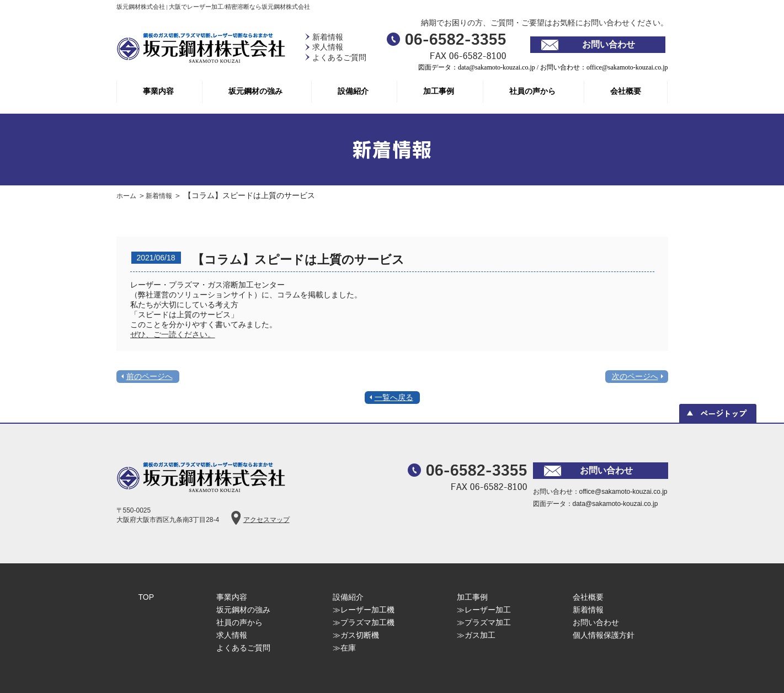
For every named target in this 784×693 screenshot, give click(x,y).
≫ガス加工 (476, 635)
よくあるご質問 (339, 58)
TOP (146, 597)
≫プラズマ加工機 (364, 622)
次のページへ (635, 376)
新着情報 (328, 37)
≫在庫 (344, 648)
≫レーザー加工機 (364, 610)
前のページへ (150, 376)
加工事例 (439, 91)
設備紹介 (353, 91)
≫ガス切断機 (356, 635)
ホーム (127, 196)
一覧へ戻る (394, 397)
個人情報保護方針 (604, 635)
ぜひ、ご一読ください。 (173, 334)
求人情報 (328, 47)
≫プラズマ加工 (484, 622)
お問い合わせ (609, 44)
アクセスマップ (266, 520)
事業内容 (158, 91)
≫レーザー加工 (484, 610)
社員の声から (532, 91)
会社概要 (626, 91)
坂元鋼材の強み (255, 91)
